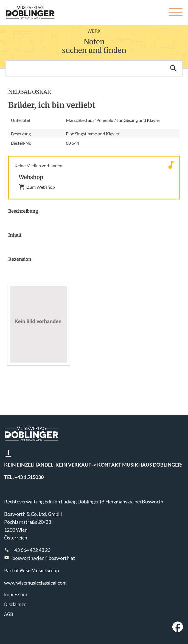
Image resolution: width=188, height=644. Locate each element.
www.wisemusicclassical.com (35, 583)
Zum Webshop (37, 187)
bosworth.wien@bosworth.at (44, 558)
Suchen (173, 68)
